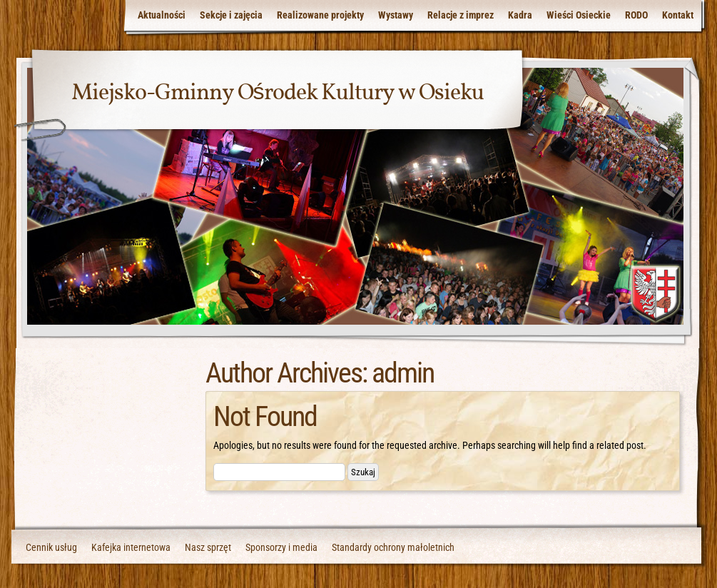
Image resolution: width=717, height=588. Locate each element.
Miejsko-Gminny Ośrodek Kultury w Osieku (278, 93)
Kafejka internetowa (131, 547)
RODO (636, 15)
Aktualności (162, 15)
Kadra (520, 15)
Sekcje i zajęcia (231, 15)
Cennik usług (51, 547)
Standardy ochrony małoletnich (393, 547)
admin (403, 373)
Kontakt (678, 15)
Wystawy (396, 15)
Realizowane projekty (320, 15)
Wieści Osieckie (579, 15)
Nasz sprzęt (208, 547)
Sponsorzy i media (281, 547)
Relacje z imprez (461, 15)
